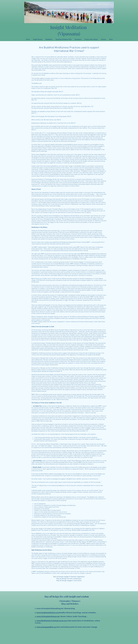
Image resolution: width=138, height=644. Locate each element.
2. (36, 613)
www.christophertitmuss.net (48, 616)
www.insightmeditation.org (48, 613)
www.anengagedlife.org (46, 627)
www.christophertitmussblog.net (50, 608)
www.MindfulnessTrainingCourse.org (52, 621)
